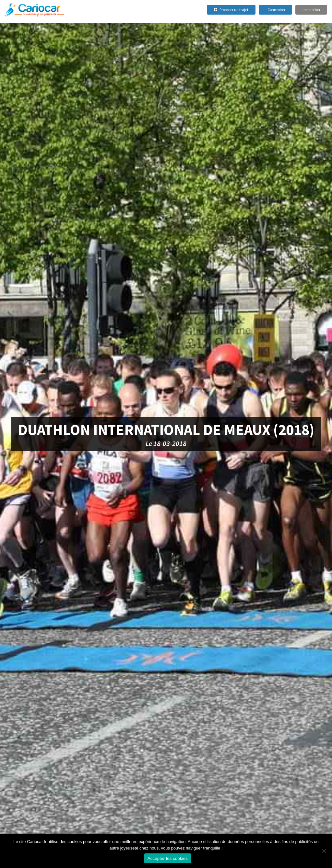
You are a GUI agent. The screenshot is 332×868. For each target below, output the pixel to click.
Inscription (311, 10)
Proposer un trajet (231, 10)
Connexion (276, 10)
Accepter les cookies (168, 858)
